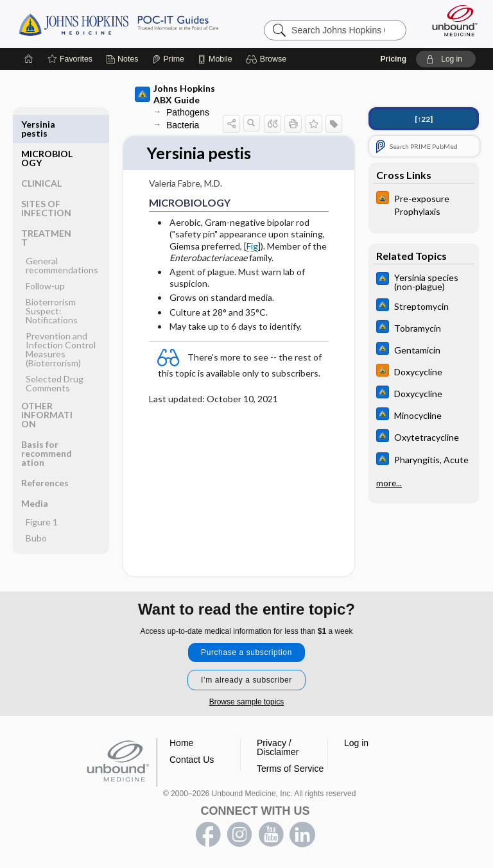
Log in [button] (356, 743)
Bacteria (183, 125)
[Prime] (168, 59)
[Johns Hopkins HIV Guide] (424, 204)
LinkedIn (302, 835)
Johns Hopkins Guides (118, 24)
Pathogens (188, 112)
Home (181, 743)
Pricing (393, 59)
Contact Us (192, 760)
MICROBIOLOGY (47, 129)
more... (389, 482)
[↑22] (424, 119)
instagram (239, 835)
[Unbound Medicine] (451, 21)
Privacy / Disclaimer (278, 747)
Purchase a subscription (246, 652)
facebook (208, 835)
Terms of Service (290, 769)
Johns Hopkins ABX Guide (175, 94)
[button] (268, 59)
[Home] (29, 59)
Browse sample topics (247, 702)
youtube (271, 835)
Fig (252, 246)
